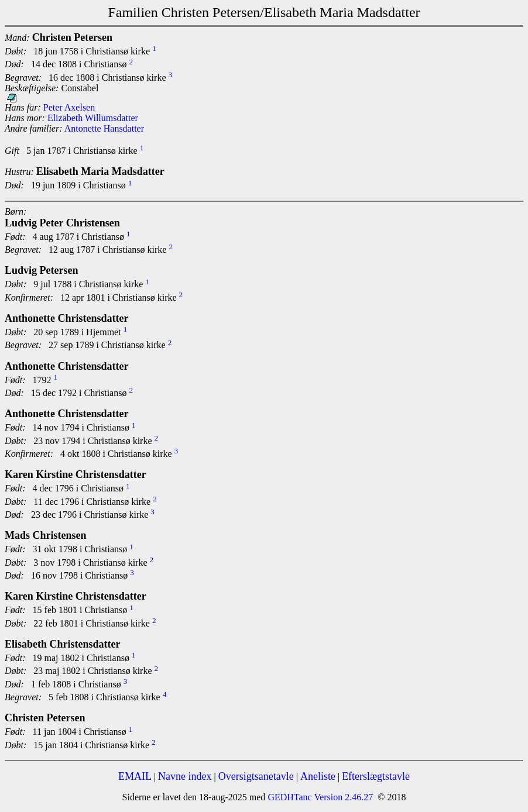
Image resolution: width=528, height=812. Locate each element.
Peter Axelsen (69, 107)
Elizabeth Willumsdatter (93, 118)
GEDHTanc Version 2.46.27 (319, 797)
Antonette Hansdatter (104, 128)
